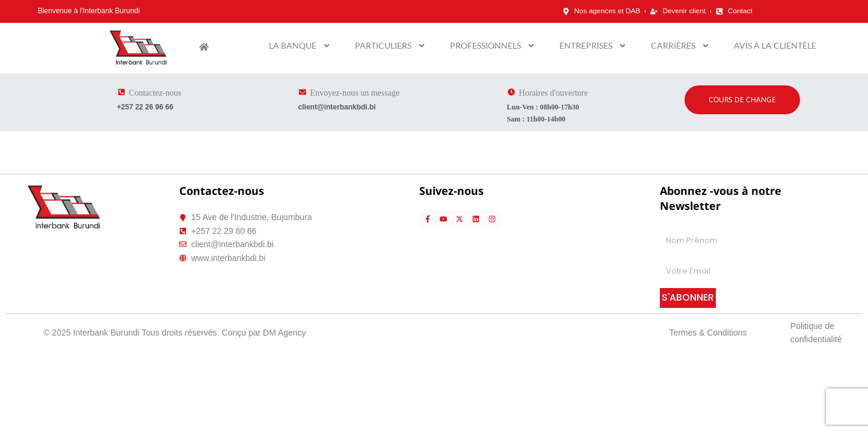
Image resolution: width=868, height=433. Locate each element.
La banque (300, 46)
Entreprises (593, 46)
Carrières (680, 46)
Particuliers (390, 46)
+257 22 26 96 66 (145, 107)
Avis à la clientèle (775, 45)
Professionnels (493, 46)
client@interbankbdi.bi (337, 107)
